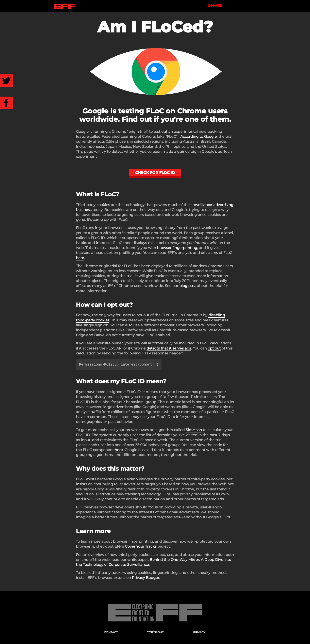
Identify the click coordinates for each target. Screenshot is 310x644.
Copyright (155, 632)
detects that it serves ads (169, 348)
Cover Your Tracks (141, 546)
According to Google (198, 137)
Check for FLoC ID (155, 173)
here (80, 258)
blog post (188, 286)
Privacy (199, 632)
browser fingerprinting (177, 248)
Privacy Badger (146, 578)
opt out (214, 348)
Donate (217, 6)
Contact (111, 632)
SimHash (194, 430)
